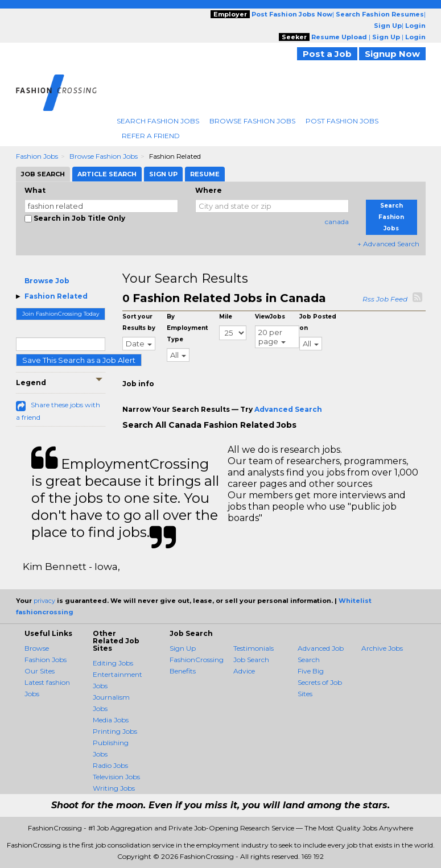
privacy (44, 601)
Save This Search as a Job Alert (79, 360)
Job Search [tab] (43, 174)
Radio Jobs (110, 765)
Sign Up (183, 648)
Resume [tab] (205, 174)
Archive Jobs (382, 648)
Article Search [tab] (107, 174)
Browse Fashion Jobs (252, 121)
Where (209, 190)
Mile (226, 317)
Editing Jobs (113, 663)
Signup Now (392, 54)
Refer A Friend (151, 136)
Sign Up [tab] (163, 174)
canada (337, 222)
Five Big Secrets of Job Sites (320, 682)
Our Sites (40, 671)
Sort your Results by (139, 322)
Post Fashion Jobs (342, 121)
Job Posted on (318, 322)
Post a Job (327, 54)
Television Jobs (116, 777)
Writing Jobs (114, 788)
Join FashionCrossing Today (61, 314)
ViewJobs (270, 317)
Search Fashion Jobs (158, 121)
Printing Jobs (115, 731)
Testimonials (254, 648)
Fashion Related (56, 296)
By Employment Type (187, 328)
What (35, 190)
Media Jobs (111, 720)
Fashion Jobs (37, 156)
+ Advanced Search (388, 244)
